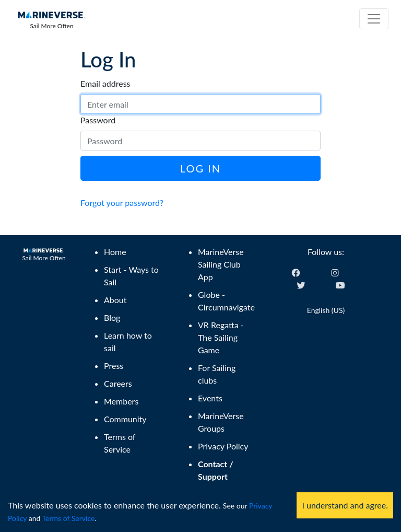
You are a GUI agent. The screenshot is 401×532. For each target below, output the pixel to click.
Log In (200, 168)
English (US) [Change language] (326, 310)
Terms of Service (69, 518)
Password (98, 120)
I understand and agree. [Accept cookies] (345, 505)
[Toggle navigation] (374, 19)
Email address (105, 83)
